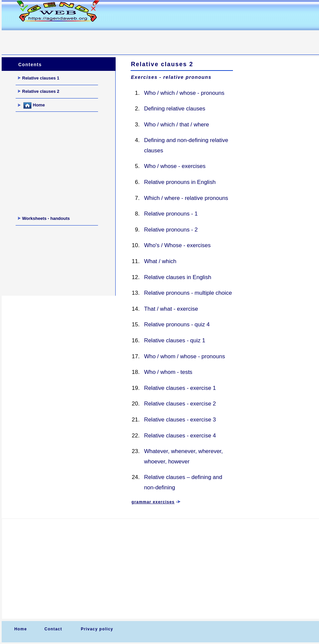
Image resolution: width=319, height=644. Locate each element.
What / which (160, 261)
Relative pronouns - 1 (171, 214)
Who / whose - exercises (175, 166)
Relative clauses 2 (39, 91)
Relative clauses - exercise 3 (180, 420)
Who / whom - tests (168, 372)
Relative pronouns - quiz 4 (177, 324)
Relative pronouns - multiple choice (188, 293)
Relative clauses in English (177, 277)
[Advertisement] (123, 39)
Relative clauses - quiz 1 (174, 340)
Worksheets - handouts (44, 218)
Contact (53, 629)
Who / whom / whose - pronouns (184, 356)
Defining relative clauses (174, 109)
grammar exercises (153, 502)
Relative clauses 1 (39, 78)
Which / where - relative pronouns (186, 198)
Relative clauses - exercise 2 (180, 404)
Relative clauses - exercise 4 (180, 436)
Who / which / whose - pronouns (184, 93)
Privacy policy (97, 629)
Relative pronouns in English (180, 182)
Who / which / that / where (176, 125)
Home (31, 105)
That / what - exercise (171, 309)
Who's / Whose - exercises (177, 245)
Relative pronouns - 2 (171, 230)
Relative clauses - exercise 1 (180, 388)
